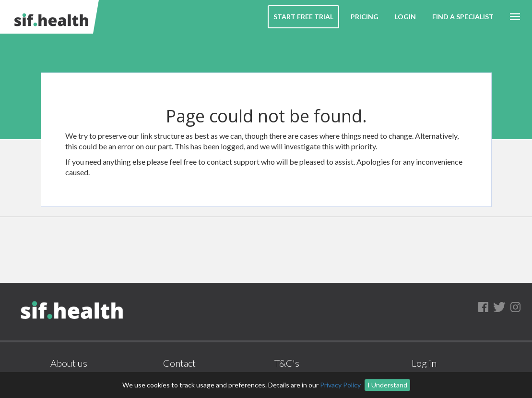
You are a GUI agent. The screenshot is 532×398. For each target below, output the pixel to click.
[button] (515, 17)
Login (405, 17)
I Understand (387, 385)
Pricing (365, 17)
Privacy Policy (340, 385)
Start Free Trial (303, 17)
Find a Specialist (463, 17)
